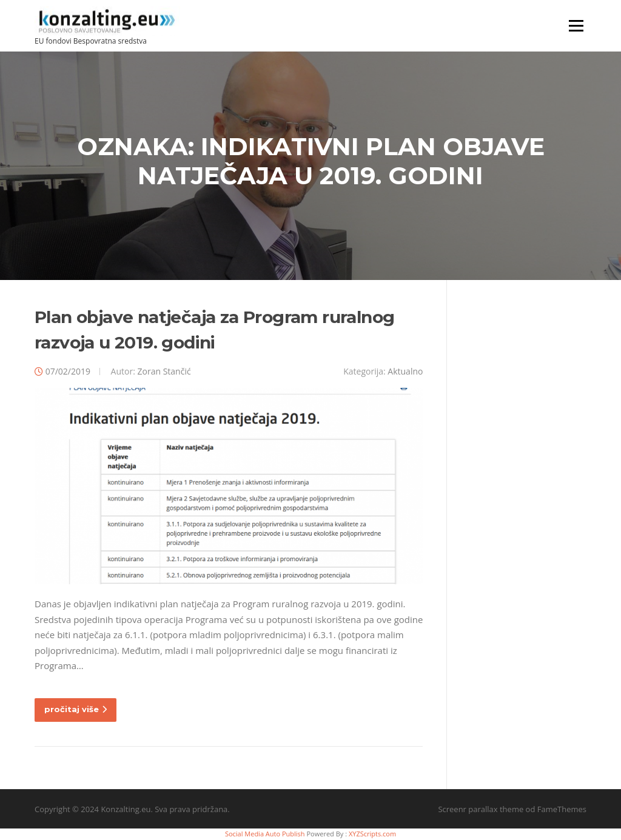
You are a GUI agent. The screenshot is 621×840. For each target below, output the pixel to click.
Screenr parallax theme (481, 809)
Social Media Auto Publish (265, 834)
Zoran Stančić (164, 371)
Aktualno (405, 371)
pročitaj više (76, 709)
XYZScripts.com (372, 834)
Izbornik (576, 25)
